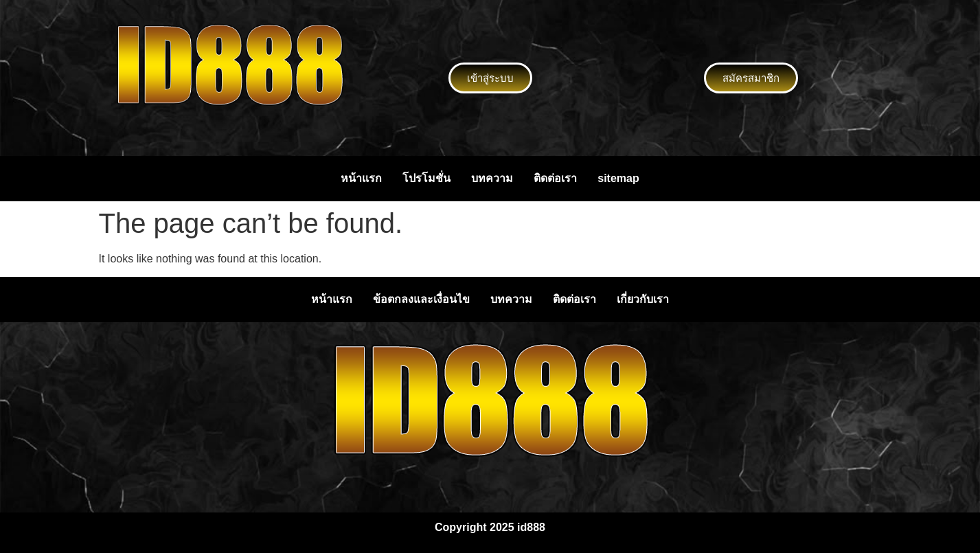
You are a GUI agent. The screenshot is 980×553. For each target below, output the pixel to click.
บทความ (492, 178)
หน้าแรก (361, 178)
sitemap (618, 178)
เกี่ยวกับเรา (643, 299)
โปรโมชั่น (426, 178)
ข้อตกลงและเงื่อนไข (421, 299)
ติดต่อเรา (555, 178)
